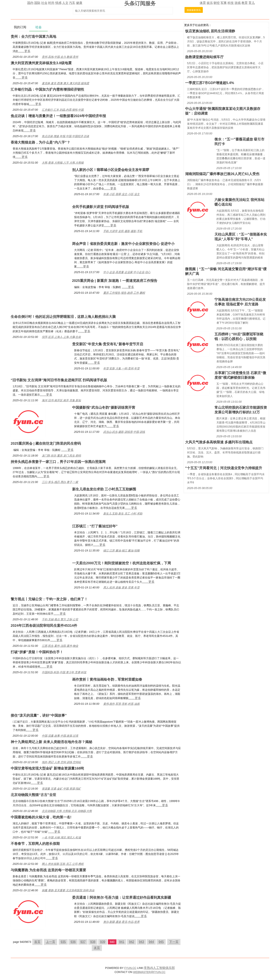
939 (103, 942)
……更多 (24, 51)
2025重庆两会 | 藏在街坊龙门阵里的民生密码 (46, 444)
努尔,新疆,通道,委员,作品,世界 (121, 922)
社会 (44, 3)
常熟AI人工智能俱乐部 (159, 968)
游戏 (238, 3)
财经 (217, 3)
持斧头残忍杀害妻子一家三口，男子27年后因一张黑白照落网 (58, 462)
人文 (65, 3)
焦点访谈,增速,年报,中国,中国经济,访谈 (65, 136)
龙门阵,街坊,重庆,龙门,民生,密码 (61, 456)
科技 (231, 3)
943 (141, 942)
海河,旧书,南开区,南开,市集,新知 (61, 400)
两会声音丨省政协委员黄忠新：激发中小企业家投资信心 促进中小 (123, 244)
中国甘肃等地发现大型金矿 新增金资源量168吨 (47, 768)
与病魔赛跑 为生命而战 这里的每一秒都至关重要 (48, 870)
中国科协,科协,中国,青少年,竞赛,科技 (64, 672)
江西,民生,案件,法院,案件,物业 (60, 646)
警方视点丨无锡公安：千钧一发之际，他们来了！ (49, 599)
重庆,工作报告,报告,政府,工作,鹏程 (124, 293)
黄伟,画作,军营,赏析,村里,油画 (121, 704)
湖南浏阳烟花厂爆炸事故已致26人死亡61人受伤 (222, 174)
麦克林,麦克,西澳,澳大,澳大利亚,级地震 (65, 83)
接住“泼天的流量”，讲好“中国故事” (39, 715)
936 (73, 942)
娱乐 (210, 3)
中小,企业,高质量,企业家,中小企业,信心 (127, 272)
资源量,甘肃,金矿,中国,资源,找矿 (61, 789)
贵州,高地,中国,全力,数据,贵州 (60, 57)
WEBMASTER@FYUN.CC (149, 972)
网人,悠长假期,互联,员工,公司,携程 (63, 864)
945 (161, 942)
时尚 (51, 3)
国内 (30, 3)
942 (132, 942)
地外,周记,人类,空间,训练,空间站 (61, 762)
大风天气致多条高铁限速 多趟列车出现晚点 (219, 442)
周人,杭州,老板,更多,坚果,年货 (121, 587)
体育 (203, 3)
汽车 (72, 3)
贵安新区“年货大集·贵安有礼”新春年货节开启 (108, 344)
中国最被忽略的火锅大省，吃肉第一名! (41, 817)
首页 (37, 942)
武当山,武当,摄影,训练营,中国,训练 (124, 432)
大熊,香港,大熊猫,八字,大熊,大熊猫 (63, 163)
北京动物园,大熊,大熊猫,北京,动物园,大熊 (67, 811)
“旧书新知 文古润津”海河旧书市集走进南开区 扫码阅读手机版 (59, 380)
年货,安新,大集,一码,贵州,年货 (121, 368)
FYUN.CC (130, 968)
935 (63, 942)
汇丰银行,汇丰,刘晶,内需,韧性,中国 (63, 110)
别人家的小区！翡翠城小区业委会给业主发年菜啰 (111, 170)
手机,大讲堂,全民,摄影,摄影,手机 (123, 231)
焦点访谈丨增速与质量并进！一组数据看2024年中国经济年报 (58, 116)
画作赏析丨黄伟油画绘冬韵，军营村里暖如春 (107, 679)
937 (83, 942)
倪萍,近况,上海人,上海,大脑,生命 (61, 337)
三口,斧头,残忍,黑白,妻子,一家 (60, 482)
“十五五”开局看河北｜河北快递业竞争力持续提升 (224, 468)
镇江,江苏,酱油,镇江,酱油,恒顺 (121, 550)
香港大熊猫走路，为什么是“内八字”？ (40, 142)
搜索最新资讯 (194, 10)
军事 (224, 3)
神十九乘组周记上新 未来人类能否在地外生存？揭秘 (51, 742)
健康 (79, 3)
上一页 (51, 942)
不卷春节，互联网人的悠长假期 (35, 844)
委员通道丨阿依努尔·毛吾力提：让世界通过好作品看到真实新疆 (122, 898)
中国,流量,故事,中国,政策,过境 (60, 736)
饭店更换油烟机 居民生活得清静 (210, 31)
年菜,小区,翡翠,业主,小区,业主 (121, 194)
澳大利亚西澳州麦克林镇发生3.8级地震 (41, 63)
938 (93, 942)
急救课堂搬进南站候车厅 (204, 57)
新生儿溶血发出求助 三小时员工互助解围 (104, 489)
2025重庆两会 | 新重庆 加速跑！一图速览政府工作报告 (115, 281)
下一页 (174, 942)
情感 (58, 3)
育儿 (252, 3)
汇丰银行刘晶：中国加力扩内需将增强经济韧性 (47, 89)
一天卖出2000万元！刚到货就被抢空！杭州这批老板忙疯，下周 (122, 563)
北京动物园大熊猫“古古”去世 (33, 795)
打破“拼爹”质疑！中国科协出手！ (37, 652)
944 (151, 942)
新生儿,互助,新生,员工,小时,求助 (123, 514)
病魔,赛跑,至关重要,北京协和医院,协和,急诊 (68, 890)
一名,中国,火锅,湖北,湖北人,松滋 (61, 837)
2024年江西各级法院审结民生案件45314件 (44, 626)
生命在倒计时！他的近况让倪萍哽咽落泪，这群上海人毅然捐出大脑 (63, 317)
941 (122, 942)
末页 (97, 948)
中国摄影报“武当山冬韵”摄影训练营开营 (104, 408)
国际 (37, 3)
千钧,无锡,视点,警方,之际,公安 (60, 619)
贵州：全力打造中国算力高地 (33, 37)
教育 (245, 3)
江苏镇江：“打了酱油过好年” (95, 526)
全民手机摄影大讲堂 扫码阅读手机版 (101, 207)
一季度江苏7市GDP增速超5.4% (210, 83)
